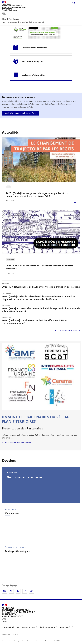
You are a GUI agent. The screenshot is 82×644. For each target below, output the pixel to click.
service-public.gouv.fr (26, 627)
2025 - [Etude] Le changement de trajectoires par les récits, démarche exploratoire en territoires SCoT (37, 195)
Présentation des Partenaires (22, 428)
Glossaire (15, 635)
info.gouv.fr (7, 627)
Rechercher (74, 3)
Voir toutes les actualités (66, 330)
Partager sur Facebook (4, 591)
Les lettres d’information (33, 75)
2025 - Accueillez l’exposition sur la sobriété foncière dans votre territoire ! (39, 267)
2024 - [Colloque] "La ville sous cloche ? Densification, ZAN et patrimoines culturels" (34, 322)
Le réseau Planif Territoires (34, 48)
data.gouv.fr (65, 627)
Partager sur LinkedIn (18, 591)
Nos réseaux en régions (32, 61)
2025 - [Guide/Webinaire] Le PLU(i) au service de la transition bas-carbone (41, 287)
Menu (79, 3)
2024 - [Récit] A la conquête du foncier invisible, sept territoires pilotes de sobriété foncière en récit (41, 310)
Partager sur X (11, 591)
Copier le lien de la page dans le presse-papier (32, 591)
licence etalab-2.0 (51, 641)
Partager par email (25, 591)
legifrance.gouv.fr (48, 627)
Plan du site (6, 635)
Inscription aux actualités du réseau (21, 113)
